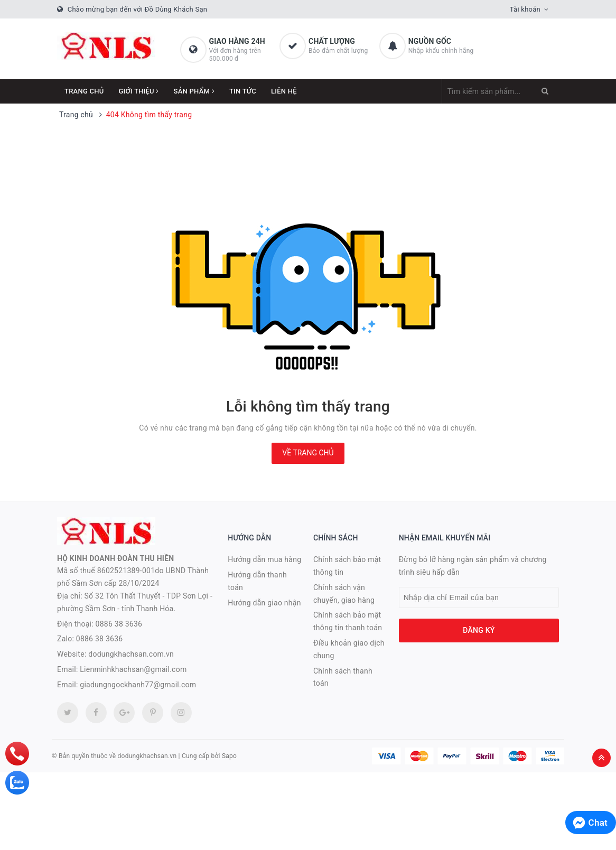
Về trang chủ (308, 453)
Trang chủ (84, 91)
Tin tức (243, 91)
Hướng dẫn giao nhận (264, 603)
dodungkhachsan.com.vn (131, 654)
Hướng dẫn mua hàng (264, 559)
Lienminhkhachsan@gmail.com (133, 669)
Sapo (229, 756)
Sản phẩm (194, 91)
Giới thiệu (139, 91)
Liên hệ (284, 91)
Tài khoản (525, 9)
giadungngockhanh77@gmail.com (138, 685)
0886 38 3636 (119, 624)
